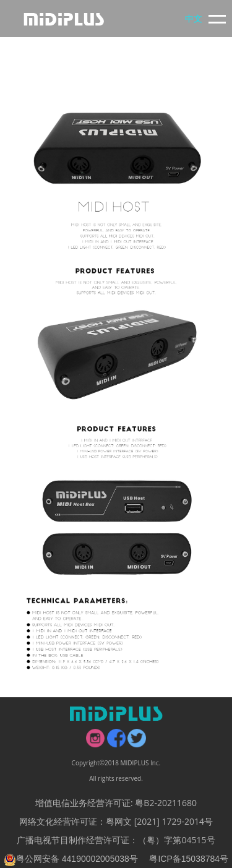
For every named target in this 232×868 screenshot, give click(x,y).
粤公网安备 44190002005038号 (71, 859)
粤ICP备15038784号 (189, 859)
